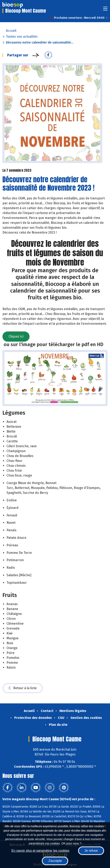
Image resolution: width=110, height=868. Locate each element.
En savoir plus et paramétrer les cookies (40, 851)
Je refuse (91, 851)
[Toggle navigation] (105, 10)
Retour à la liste (23, 688)
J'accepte (55, 861)
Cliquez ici (16, 336)
